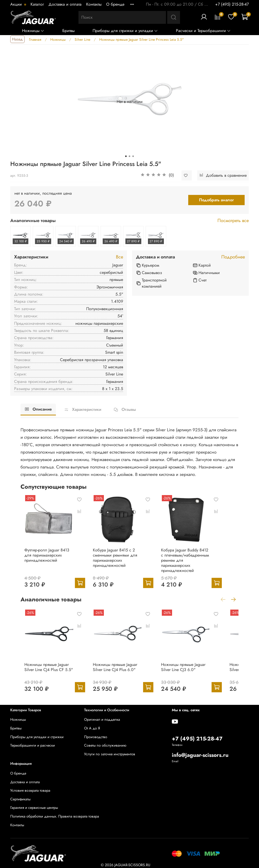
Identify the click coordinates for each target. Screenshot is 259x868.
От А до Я (92, 728)
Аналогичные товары (33, 221)
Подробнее (233, 257)
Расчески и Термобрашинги (203, 31)
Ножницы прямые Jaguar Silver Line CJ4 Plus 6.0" (123, 676)
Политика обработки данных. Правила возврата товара (55, 816)
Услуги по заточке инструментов (110, 754)
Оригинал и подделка (102, 719)
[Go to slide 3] (133, 156)
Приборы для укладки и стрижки (37, 737)
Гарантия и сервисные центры (34, 808)
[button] (157, 175)
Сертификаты (20, 799)
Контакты (94, 4)
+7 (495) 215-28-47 (232, 4)
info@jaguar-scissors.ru (200, 755)
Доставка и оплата (65, 4)
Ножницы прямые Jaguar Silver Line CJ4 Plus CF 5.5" (48, 676)
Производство (96, 737)
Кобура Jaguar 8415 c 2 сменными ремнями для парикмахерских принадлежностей (118, 565)
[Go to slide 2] (129, 156)
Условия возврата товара (30, 790)
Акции (17, 4)
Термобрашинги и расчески (33, 745)
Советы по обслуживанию (105, 745)
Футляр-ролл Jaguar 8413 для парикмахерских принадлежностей (47, 562)
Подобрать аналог (216, 200)
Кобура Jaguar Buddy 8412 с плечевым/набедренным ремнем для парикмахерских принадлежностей (197, 565)
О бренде (115, 4)
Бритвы (68, 31)
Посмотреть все (233, 221)
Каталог (37, 4)
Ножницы (33, 31)
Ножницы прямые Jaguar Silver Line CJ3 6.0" (199, 676)
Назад (17, 39)
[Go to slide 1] (126, 156)
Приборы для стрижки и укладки (125, 31)
